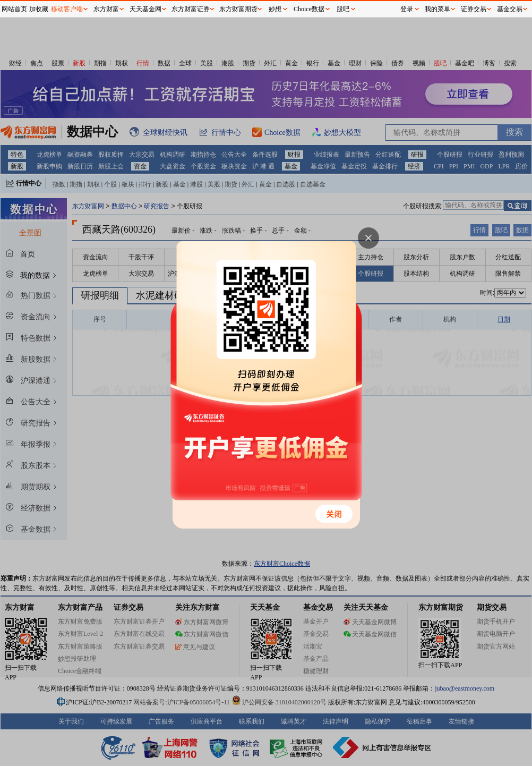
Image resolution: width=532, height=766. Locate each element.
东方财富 (106, 9)
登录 (407, 9)
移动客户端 (67, 9)
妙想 (275, 9)
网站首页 (14, 9)
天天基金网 (145, 9)
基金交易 (510, 9)
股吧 (343, 9)
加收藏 (39, 9)
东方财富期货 (238, 9)
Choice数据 (309, 9)
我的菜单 (437, 9)
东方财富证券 (191, 9)
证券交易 (474, 9)
